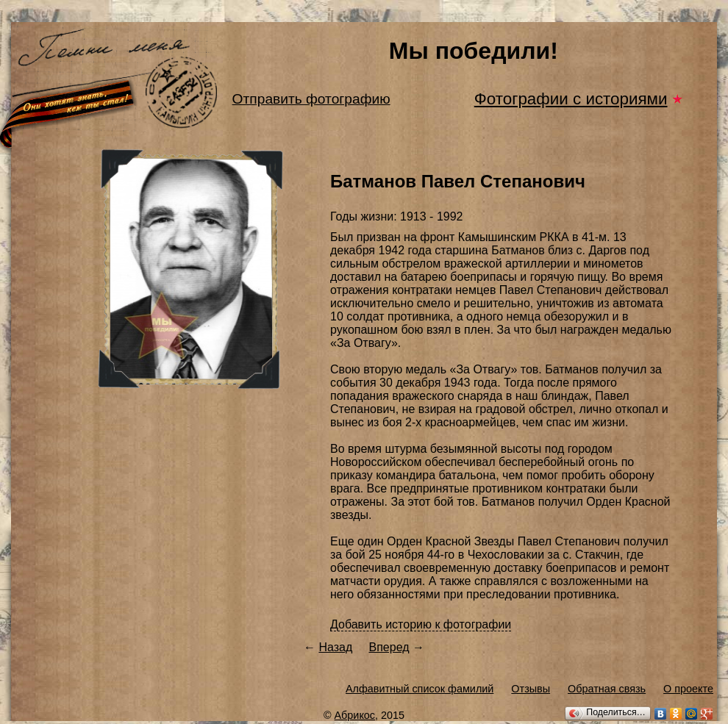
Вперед (389, 647)
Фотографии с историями (571, 99)
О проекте (688, 689)
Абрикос (355, 715)
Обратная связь (607, 689)
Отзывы (531, 689)
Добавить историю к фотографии (421, 624)
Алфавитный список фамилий (420, 689)
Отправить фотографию (311, 99)
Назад (335, 647)
